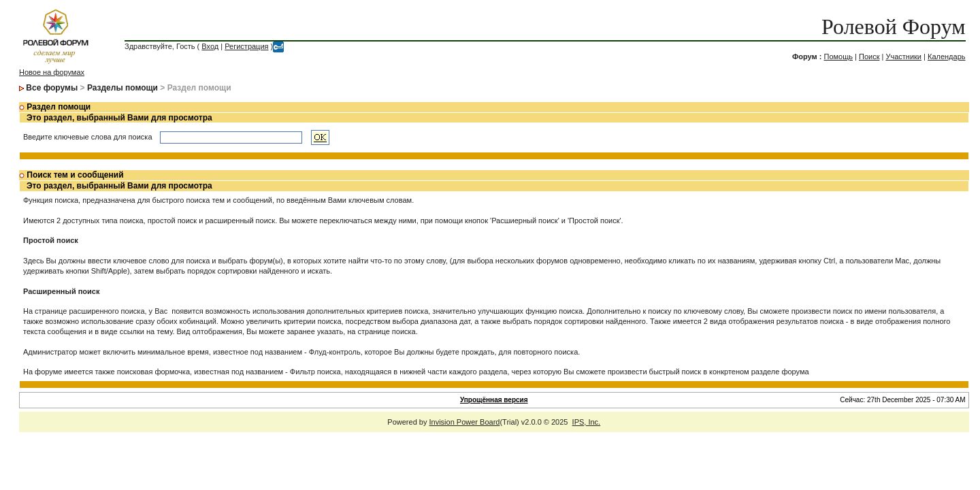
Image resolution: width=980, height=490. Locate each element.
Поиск (869, 56)
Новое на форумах (52, 72)
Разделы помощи (122, 88)
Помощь (838, 56)
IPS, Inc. (587, 422)
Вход (210, 46)
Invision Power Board (465, 422)
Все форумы (52, 88)
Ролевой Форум (893, 27)
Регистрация (246, 46)
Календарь (947, 56)
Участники (903, 56)
